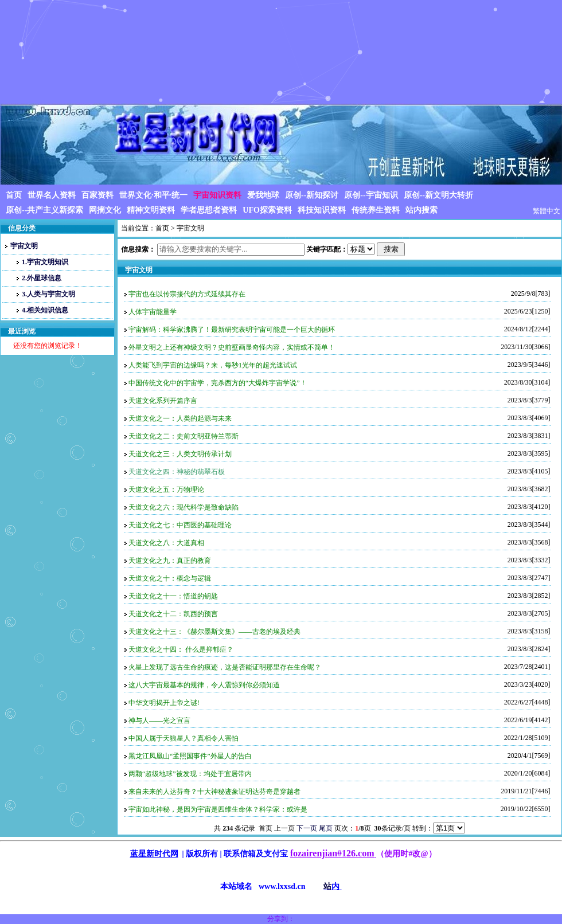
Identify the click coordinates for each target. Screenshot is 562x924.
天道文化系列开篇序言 (163, 401)
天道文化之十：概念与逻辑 (170, 578)
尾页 (326, 828)
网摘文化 (105, 210)
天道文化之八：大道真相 (166, 543)
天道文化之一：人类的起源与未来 (180, 418)
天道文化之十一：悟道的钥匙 (173, 596)
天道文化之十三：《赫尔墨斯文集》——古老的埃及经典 (214, 632)
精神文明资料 (151, 210)
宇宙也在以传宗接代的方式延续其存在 (187, 294)
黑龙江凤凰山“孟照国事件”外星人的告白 (190, 756)
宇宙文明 (22, 246)
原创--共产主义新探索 (44, 210)
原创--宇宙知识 (371, 195)
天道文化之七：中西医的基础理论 (180, 525)
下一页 (307, 828)
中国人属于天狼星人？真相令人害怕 (184, 738)
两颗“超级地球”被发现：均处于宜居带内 (190, 774)
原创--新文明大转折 (438, 195)
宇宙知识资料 (217, 195)
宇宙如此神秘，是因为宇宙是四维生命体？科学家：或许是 (218, 809)
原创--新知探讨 (312, 195)
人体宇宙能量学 (153, 312)
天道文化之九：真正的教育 (170, 561)
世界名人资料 (52, 195)
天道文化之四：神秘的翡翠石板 (177, 472)
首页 (14, 195)
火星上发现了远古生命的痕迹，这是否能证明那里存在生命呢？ (225, 667)
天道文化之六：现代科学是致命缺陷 (184, 507)
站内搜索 (421, 210)
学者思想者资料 (209, 210)
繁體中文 (547, 211)
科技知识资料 (322, 210)
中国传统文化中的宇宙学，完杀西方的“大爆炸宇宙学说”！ (218, 383)
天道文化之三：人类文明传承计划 (180, 454)
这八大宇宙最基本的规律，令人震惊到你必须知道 (204, 685)
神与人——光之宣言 (159, 721)
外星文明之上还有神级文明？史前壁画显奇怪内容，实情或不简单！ (232, 347)
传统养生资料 (376, 210)
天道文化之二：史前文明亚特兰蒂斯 (184, 436)
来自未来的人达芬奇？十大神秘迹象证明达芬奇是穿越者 (214, 792)
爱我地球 (263, 195)
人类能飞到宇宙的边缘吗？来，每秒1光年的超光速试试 (213, 365)
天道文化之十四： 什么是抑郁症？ (181, 649)
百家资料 (97, 195)
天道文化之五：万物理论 (166, 490)
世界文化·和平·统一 (153, 195)
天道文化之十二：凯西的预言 (173, 614)
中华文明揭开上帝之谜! (164, 703)
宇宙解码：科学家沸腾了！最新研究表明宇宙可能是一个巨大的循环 (232, 330)
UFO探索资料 (267, 210)
